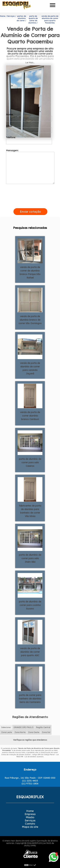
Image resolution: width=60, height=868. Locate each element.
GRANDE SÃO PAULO (24, 727)
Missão (30, 817)
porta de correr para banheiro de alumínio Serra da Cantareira (30, 699)
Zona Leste (7, 732)
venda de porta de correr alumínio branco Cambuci (30, 416)
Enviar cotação (30, 212)
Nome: (29, 117)
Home (30, 811)
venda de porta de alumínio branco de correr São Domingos (30, 320)
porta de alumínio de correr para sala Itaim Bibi (30, 558)
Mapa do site (30, 827)
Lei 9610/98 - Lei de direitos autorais (38, 756)
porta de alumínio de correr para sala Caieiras (30, 462)
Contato (30, 824)
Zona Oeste (34, 732)
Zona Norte (20, 732)
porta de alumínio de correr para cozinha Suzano (30, 605)
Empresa (30, 814)
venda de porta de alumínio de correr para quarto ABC (30, 652)
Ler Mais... (30, 63)
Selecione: (6, 727)
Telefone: (29, 140)
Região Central (43, 727)
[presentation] (30, 205)
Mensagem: (30, 167)
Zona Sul (46, 732)
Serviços (30, 820)
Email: (29, 129)
